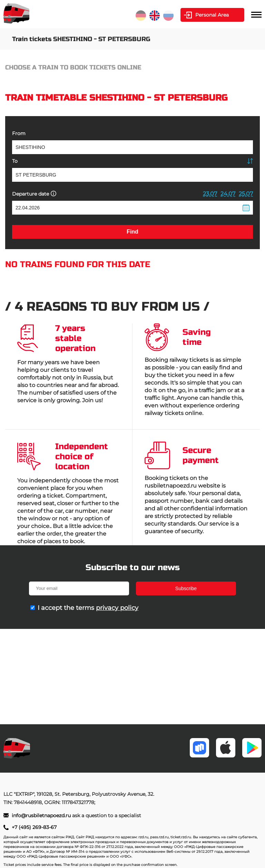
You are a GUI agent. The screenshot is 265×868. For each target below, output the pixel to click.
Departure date (34, 194)
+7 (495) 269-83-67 (34, 827)
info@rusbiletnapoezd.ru (42, 815)
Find (132, 232)
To (15, 161)
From (19, 133)
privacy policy (117, 608)
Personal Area (212, 15)
